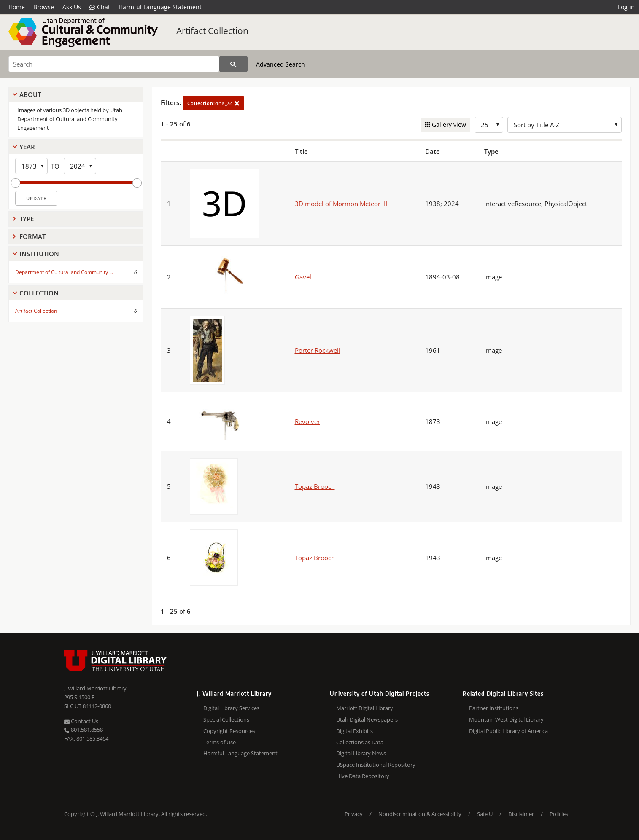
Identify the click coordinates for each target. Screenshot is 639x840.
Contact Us (81, 721)
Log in (626, 7)
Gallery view (448, 125)
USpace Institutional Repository (376, 765)
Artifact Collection (212, 31)
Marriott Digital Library (365, 708)
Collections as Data (360, 742)
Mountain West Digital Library (506, 719)
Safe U (485, 814)
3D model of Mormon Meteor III (341, 204)
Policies (559, 814)
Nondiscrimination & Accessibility (420, 814)
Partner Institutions (494, 708)
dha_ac (213, 103)
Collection (39, 293)
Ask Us (72, 7)
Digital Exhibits (355, 731)
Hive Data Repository (363, 776)
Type (27, 219)
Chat (100, 7)
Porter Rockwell (318, 350)
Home (17, 7)
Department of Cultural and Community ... (64, 272)
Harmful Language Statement (160, 7)
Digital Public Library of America (508, 731)
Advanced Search (280, 64)
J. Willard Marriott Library (95, 688)
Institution (39, 254)
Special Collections (226, 719)
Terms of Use (220, 742)
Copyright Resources (229, 731)
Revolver (307, 421)
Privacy (354, 814)
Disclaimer (521, 814)
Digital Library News (361, 753)
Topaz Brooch (315, 486)
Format (32, 236)
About (30, 94)
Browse (44, 7)
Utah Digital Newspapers (367, 719)
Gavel (303, 277)
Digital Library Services (231, 708)
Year (27, 147)
